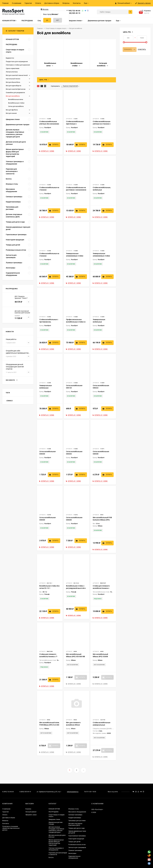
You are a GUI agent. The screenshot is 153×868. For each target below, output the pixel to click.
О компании (17, 3)
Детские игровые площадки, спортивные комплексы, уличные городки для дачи (56, 830)
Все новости (12, 380)
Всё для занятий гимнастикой (17, 75)
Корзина (28, 809)
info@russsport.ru (73, 792)
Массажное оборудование (77, 812)
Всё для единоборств (13, 86)
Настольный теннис (13, 79)
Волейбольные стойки (16, 103)
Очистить (142, 49)
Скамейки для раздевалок (15, 93)
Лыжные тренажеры (75, 850)
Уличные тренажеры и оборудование (56, 849)
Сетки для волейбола (16, 106)
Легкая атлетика (12, 72)
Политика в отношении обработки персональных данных (11, 828)
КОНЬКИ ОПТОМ (54, 809)
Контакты (77, 3)
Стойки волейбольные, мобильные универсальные (102, 190)
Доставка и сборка (52, 3)
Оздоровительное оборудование (74, 857)
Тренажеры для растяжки (77, 821)
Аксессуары (72, 853)
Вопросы (66, 3)
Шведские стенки (54, 819)
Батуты (51, 857)
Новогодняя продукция (76, 839)
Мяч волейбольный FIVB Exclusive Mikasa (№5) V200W (102, 520)
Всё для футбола (12, 110)
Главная (5, 3)
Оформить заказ (31, 815)
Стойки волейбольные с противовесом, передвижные (49, 322)
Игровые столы (74, 809)
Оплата (38, 3)
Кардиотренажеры (75, 818)
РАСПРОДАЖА (54, 812)
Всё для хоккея (11, 113)
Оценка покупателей (70, 86)
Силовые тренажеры (75, 815)
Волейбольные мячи (16, 99)
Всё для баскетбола (13, 82)
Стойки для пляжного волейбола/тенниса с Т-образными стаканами (48, 657)
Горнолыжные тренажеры (77, 836)
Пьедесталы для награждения (17, 61)
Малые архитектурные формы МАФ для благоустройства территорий (56, 843)
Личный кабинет (31, 812)
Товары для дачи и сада (76, 828)
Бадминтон (10, 58)
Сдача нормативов (13, 68)
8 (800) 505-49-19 (73, 13)
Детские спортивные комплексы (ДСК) (75, 824)
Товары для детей (74, 842)
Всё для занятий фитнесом (16, 89)
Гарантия (28, 3)
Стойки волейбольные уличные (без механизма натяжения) (49, 124)
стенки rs (9, 400)
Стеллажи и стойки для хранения (18, 65)
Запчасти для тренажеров (77, 848)
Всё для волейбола (13, 96)
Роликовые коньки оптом (77, 845)
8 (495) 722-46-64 (73, 11)
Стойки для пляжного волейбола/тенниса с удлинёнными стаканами (103, 588)
